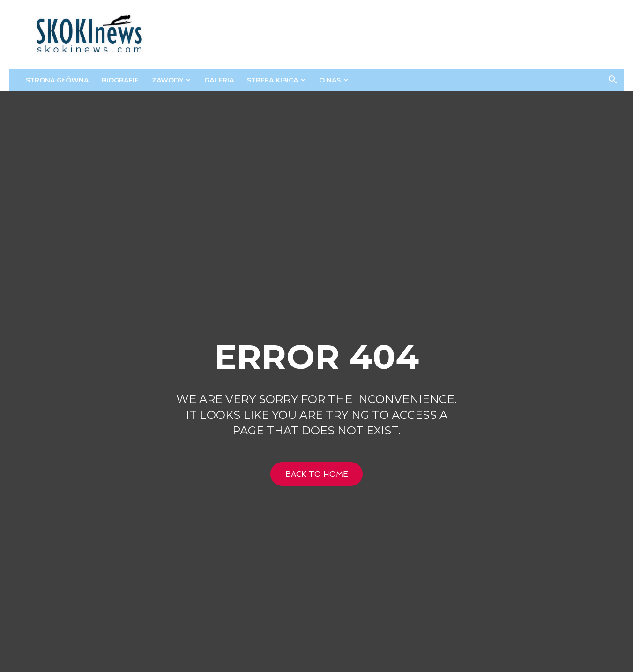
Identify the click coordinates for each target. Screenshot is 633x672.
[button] (612, 81)
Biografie (120, 80)
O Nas (334, 80)
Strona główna (57, 80)
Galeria (219, 80)
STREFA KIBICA (276, 80)
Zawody (171, 80)
